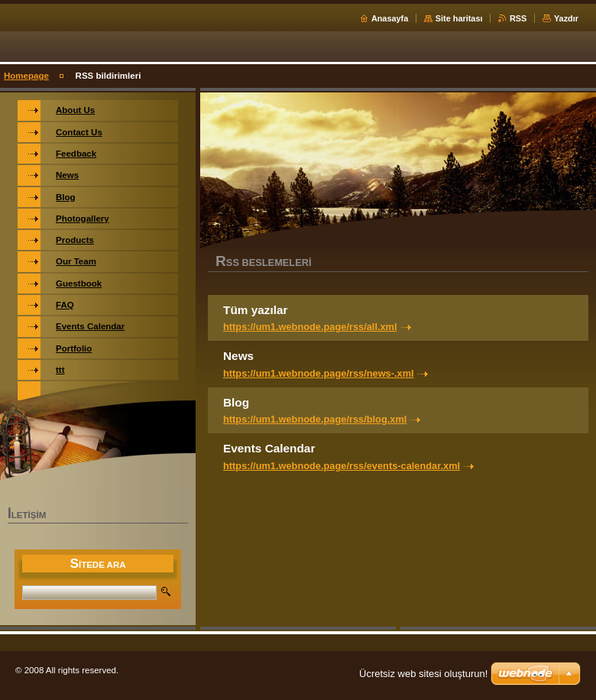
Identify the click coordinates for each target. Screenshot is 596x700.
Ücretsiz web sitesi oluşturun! (423, 674)
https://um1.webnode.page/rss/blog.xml (315, 419)
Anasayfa (390, 18)
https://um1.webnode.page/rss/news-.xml (319, 373)
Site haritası (459, 18)
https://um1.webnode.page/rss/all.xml (310, 327)
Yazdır (566, 18)
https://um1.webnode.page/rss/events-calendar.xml (342, 466)
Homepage (26, 76)
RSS (518, 18)
